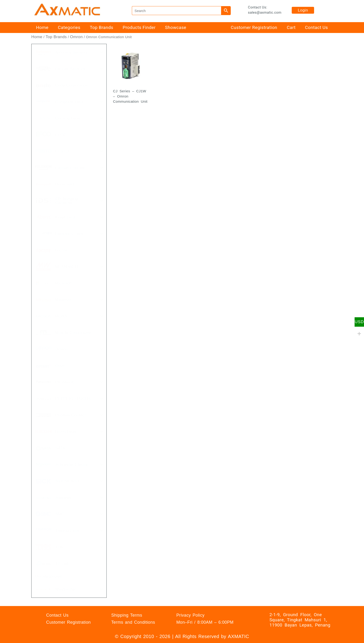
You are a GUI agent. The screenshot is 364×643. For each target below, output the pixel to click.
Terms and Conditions (133, 622)
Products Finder (139, 27)
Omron (76, 37)
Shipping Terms (127, 615)
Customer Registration (254, 27)
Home (42, 27)
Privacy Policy (190, 615)
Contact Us (316, 27)
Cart (291, 27)
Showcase (176, 27)
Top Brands (101, 27)
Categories (69, 27)
